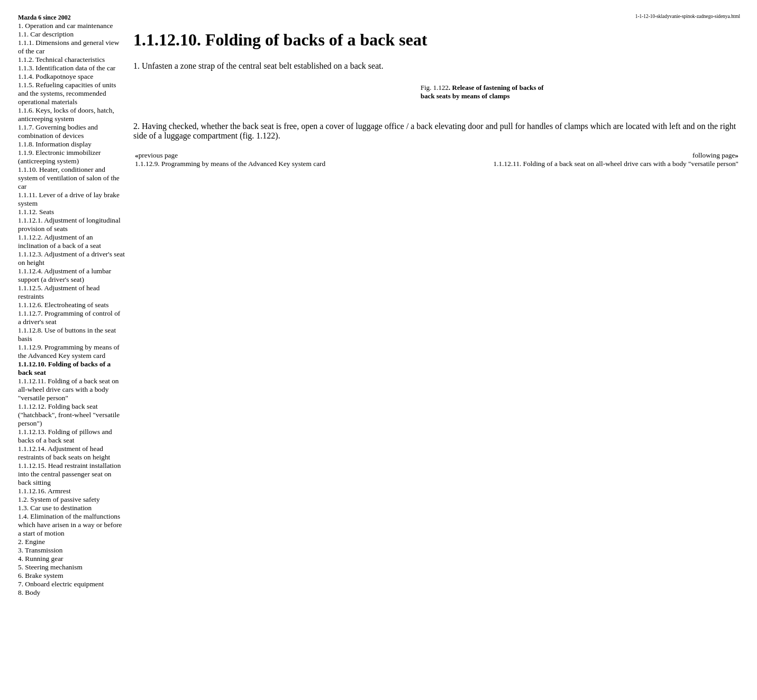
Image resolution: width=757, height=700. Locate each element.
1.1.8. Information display (55, 144)
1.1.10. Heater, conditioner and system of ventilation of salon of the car (69, 178)
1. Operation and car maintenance (65, 26)
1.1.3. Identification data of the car (67, 68)
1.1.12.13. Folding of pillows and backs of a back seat (65, 436)
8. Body (29, 592)
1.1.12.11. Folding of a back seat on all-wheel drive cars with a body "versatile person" (69, 389)
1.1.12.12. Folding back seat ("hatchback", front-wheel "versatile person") (69, 415)
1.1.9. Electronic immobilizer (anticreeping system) (60, 157)
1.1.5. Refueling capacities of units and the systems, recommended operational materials (67, 93)
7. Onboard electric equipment (61, 584)
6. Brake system (41, 575)
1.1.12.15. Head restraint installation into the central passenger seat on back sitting (69, 474)
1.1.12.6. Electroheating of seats (63, 305)
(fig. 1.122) (259, 136)
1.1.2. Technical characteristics (61, 59)
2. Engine (31, 542)
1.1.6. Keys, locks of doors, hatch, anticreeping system (66, 114)
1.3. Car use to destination (55, 508)
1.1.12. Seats (36, 212)
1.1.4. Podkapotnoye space (56, 76)
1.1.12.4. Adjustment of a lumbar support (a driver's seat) (65, 275)
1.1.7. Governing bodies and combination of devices (58, 131)
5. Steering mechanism (50, 567)
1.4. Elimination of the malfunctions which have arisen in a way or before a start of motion (70, 525)
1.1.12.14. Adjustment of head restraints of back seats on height (64, 453)
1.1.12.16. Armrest (44, 491)
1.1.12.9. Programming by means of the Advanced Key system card (69, 351)
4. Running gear (41, 559)
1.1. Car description (46, 34)
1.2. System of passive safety (59, 499)
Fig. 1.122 (435, 87)
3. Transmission (40, 550)
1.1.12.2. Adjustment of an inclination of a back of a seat (60, 241)
